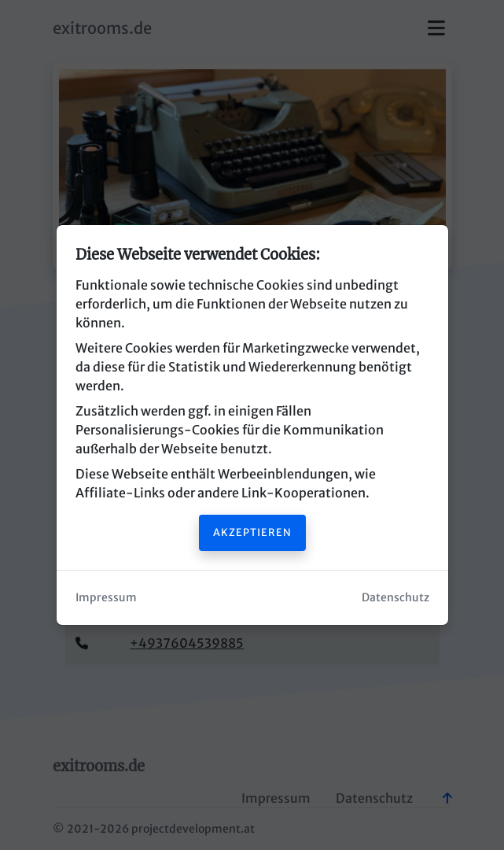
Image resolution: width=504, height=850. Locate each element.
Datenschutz (395, 597)
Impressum (106, 597)
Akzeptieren (252, 532)
